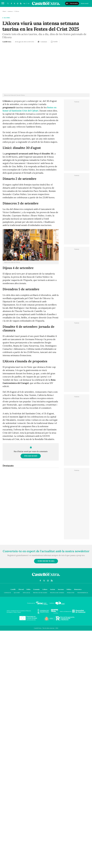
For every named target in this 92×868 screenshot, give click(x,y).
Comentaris (42, 42)
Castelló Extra (7, 42)
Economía (36, 589)
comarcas (10, 11)
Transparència (83, 593)
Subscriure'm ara (46, 561)
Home (4, 11)
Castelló (13, 589)
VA (24, 4)
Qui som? (17, 593)
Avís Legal (26, 593)
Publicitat (71, 593)
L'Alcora (6, 18)
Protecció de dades (40, 593)
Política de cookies (57, 593)
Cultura (45, 589)
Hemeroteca (78, 589)
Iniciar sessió (31, 456)
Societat (53, 589)
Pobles (28, 589)
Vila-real (21, 589)
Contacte (7, 593)
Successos (61, 589)
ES (29, 4)
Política (69, 589)
